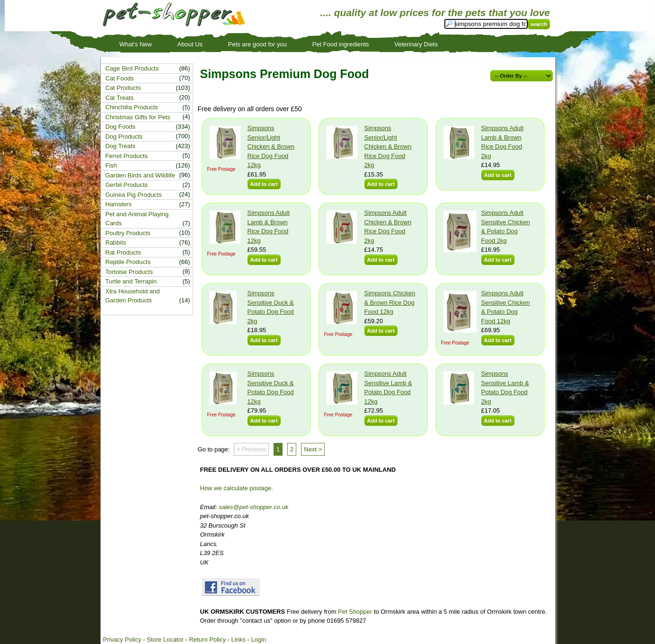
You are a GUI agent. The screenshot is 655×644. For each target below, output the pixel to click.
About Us (190, 44)
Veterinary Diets (416, 44)
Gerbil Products (127, 185)
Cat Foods (120, 78)
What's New (136, 44)
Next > (313, 449)
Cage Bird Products (132, 68)
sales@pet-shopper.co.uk (253, 507)
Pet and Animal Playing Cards (137, 219)
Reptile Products (128, 262)
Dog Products (124, 137)
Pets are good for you (257, 44)
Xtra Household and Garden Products (133, 296)
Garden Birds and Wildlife (140, 175)
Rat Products (123, 252)
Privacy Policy (122, 640)
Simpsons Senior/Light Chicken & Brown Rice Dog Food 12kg (271, 146)
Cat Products (123, 88)
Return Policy (208, 640)
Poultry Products (128, 233)
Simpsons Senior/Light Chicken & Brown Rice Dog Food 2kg (388, 146)
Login (258, 640)
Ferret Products (127, 156)
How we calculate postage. (237, 488)
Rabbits (116, 243)
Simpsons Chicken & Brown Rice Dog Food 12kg (390, 302)
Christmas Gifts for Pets (138, 117)
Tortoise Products (129, 272)
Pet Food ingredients (341, 44)
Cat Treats (120, 98)
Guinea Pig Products (134, 195)
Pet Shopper (355, 612)
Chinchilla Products (132, 107)
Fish (111, 165)
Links (238, 640)
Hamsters (119, 204)
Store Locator (165, 640)
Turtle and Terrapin (131, 281)
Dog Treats (121, 146)
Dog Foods (121, 127)
